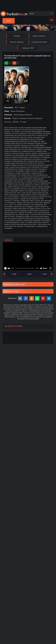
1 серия (14, 274)
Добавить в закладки (11, 291)
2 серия (29, 274)
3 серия (44, 274)
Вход (9, 21)
